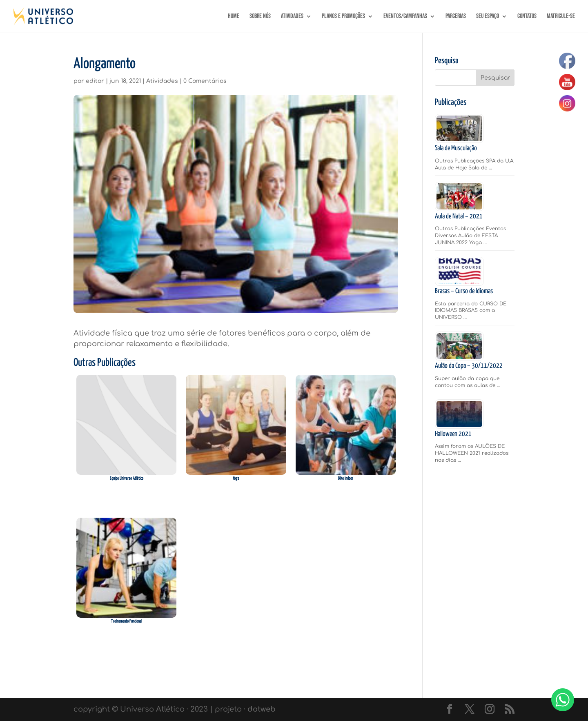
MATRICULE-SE (561, 17)
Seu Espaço (488, 17)
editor (95, 81)
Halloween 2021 (453, 434)
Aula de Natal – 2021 (459, 217)
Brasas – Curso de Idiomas (464, 291)
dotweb (262, 709)
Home (234, 17)
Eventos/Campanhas (405, 17)
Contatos (527, 17)
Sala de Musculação (456, 148)
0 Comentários (205, 81)
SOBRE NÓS (260, 17)
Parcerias (456, 17)
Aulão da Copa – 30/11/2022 (469, 366)
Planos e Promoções (343, 17)
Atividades (292, 17)
